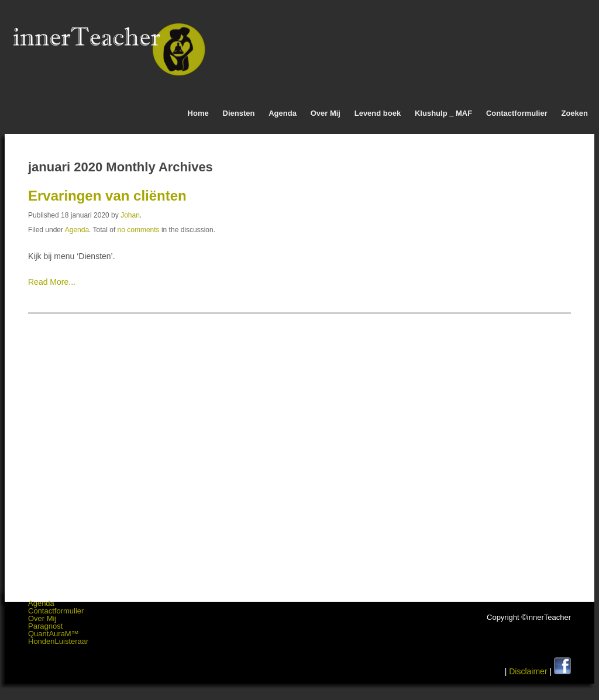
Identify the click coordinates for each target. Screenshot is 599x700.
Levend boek (378, 113)
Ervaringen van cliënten (107, 196)
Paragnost (45, 626)
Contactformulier (517, 113)
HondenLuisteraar (58, 641)
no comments (139, 230)
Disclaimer (528, 671)
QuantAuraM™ (54, 634)
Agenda (283, 113)
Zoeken (574, 113)
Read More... (52, 282)
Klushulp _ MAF (443, 113)
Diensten (239, 113)
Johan (130, 215)
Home (198, 113)
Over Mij (326, 113)
